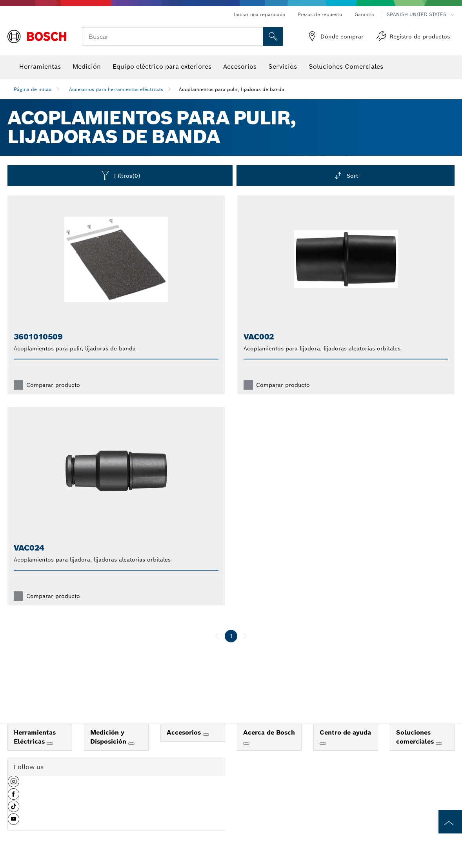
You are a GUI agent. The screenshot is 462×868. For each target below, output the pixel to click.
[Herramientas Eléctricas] (50, 744)
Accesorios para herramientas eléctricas (116, 89)
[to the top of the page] (450, 822)
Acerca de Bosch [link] (269, 732)
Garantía (364, 14)
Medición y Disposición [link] (109, 737)
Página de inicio (33, 89)
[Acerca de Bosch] (246, 744)
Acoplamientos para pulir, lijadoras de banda (232, 89)
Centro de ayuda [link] (345, 732)
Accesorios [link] (185, 732)
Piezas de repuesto (320, 14)
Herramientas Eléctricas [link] (35, 737)
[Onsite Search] (273, 36)
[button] (14, 784)
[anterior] (217, 636)
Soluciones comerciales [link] (416, 737)
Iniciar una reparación (259, 14)
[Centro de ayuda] (323, 744)
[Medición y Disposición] (131, 744)
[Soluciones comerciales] (439, 744)
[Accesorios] (206, 735)
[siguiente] (245, 636)
